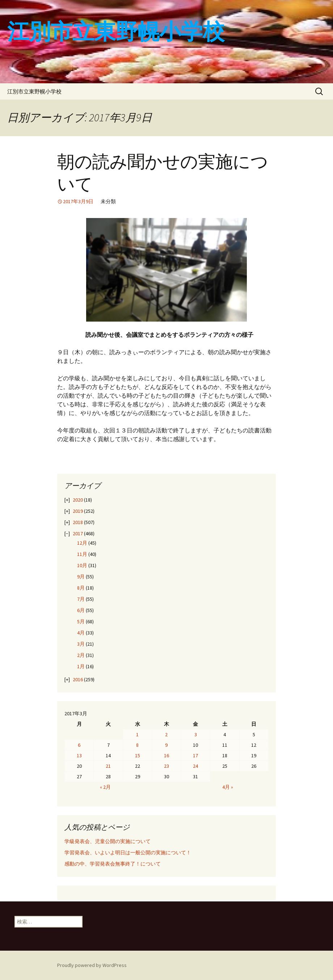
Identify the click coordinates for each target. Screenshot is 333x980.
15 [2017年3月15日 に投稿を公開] (138, 755)
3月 (81, 644)
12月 (82, 543)
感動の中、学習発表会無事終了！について (113, 864)
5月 (81, 621)
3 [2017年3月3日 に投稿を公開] (196, 734)
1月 (81, 666)
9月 (81, 577)
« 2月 (105, 787)
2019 (78, 511)
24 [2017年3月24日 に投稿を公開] (195, 766)
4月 (81, 633)
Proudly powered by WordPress (92, 965)
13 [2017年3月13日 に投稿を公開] (79, 755)
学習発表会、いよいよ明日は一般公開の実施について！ (128, 853)
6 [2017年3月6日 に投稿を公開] (79, 745)
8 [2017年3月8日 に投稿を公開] (137, 745)
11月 (82, 554)
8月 (81, 588)
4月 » (228, 787)
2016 (78, 679)
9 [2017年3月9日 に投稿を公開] (166, 745)
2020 (78, 500)
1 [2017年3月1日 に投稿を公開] (137, 734)
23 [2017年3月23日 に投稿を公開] (166, 766)
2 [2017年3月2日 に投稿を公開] (166, 734)
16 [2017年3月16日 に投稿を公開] (166, 755)
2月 (81, 655)
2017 (78, 533)
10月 (82, 565)
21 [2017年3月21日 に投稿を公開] (108, 766)
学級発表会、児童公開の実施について (108, 841)
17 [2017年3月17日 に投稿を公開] (195, 755)
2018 (78, 522)
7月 (81, 599)
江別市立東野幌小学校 (34, 91)
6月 (81, 610)
